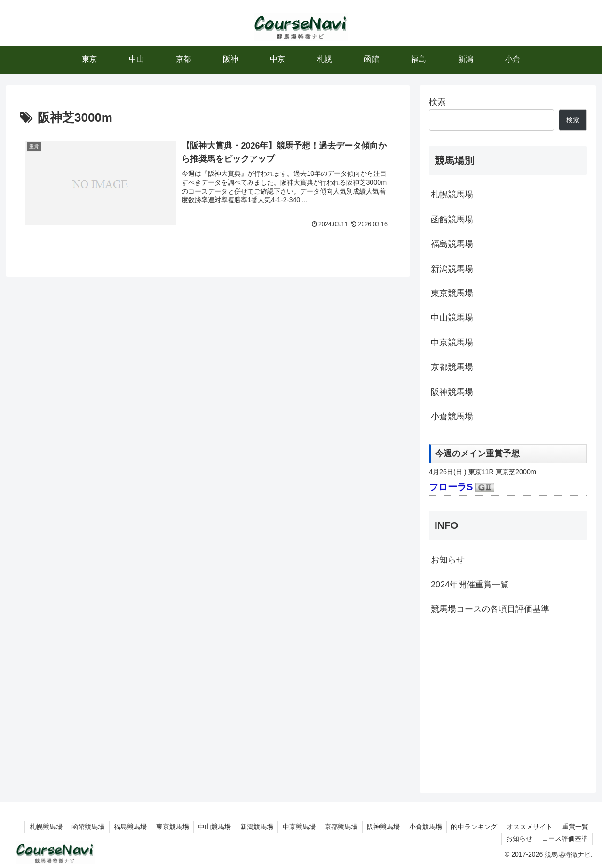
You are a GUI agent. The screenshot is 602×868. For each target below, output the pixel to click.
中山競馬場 (452, 318)
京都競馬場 (452, 367)
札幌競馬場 (452, 195)
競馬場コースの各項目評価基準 (490, 609)
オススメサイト (529, 827)
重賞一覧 (575, 827)
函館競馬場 (452, 219)
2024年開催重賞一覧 (470, 585)
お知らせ (448, 560)
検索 (437, 102)
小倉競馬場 (452, 416)
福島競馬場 (452, 244)
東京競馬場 (452, 293)
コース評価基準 (564, 838)
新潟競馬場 (452, 269)
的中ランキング (473, 827)
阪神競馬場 (452, 392)
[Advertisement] (508, 703)
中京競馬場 (452, 343)
